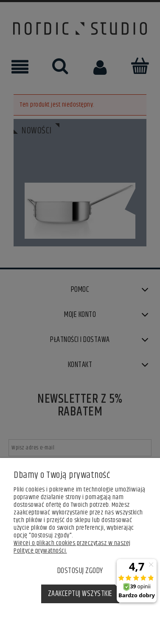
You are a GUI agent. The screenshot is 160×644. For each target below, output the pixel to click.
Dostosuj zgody (80, 571)
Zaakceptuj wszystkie (80, 594)
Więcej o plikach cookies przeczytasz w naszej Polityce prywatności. (72, 547)
